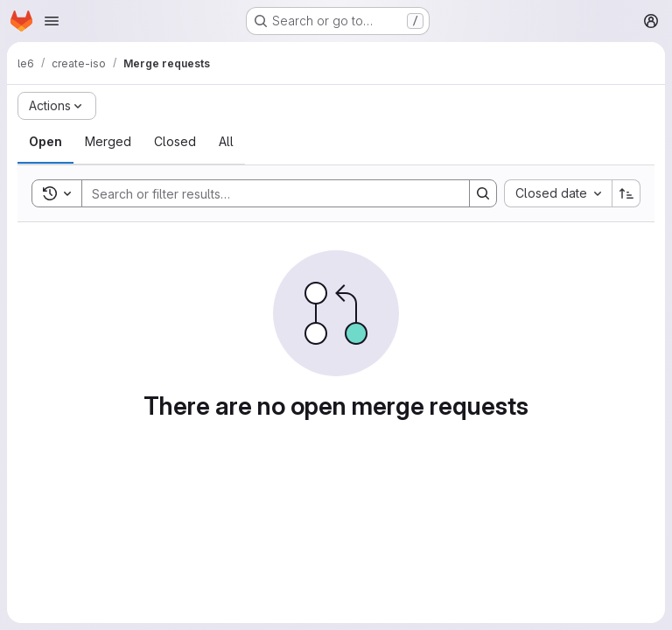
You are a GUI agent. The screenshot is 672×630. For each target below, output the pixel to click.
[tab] (45, 142)
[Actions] (57, 106)
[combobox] (558, 193)
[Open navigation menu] (52, 21)
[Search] (267, 193)
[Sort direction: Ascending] (626, 193)
